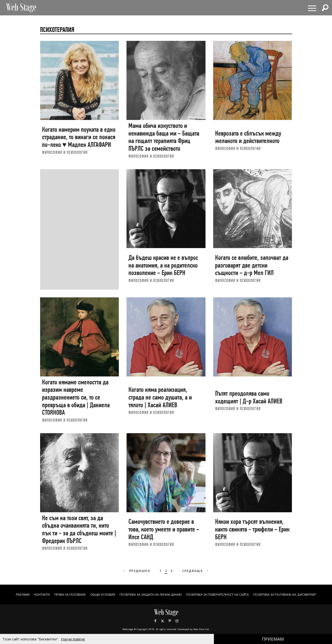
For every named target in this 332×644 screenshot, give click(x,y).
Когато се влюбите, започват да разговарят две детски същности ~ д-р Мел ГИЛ (252, 265)
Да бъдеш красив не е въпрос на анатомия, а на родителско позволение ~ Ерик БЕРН (163, 265)
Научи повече (73, 639)
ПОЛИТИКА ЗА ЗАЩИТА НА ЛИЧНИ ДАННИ (186, 595)
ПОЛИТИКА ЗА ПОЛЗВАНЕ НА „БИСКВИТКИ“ (166, 600)
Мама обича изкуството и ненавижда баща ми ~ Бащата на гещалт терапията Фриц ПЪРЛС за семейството (164, 137)
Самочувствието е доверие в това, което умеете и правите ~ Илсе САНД (164, 529)
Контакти (64, 595)
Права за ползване (95, 595)
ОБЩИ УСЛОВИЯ (131, 595)
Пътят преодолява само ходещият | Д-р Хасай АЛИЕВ (249, 397)
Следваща (197, 571)
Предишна (135, 571)
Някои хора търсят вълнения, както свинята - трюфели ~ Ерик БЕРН (252, 529)
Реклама (42, 595)
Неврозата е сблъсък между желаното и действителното (248, 137)
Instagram (177, 626)
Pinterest (170, 626)
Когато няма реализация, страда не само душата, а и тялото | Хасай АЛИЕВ (160, 397)
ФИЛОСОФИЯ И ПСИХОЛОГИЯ (65, 152)
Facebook (155, 626)
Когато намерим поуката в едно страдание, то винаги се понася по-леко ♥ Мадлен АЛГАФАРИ (79, 137)
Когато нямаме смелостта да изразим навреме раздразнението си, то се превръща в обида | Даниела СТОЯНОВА (76, 397)
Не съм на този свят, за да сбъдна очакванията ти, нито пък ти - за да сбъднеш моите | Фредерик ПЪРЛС (79, 529)
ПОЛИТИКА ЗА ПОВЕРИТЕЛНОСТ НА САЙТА (262, 595)
